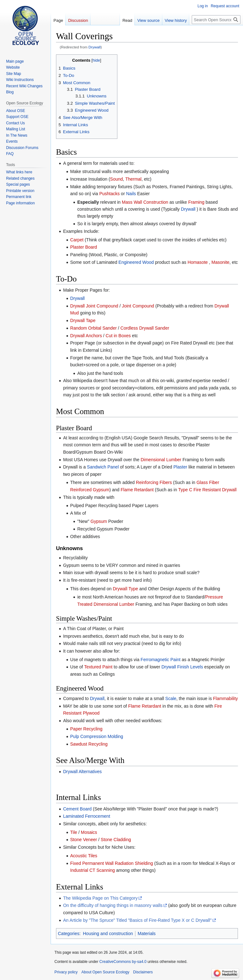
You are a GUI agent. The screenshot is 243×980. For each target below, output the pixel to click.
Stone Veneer (84, 840)
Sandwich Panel (103, 467)
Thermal (133, 179)
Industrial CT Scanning (93, 870)
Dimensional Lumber (161, 460)
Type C (185, 490)
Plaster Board (84, 247)
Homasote (198, 262)
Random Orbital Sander (93, 328)
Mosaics (89, 832)
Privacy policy (66, 972)
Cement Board (77, 809)
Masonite (220, 262)
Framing (196, 202)
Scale (171, 698)
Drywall (95, 47)
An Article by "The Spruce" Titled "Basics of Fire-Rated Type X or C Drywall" (137, 920)
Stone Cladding (116, 840)
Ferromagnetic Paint (160, 660)
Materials (147, 933)
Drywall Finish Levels (182, 667)
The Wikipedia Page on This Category (100, 898)
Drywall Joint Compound (94, 306)
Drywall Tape (83, 320)
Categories (69, 933)
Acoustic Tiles (84, 856)
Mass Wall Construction (145, 202)
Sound (116, 179)
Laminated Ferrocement (87, 816)
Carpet (77, 240)
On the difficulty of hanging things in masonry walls (113, 905)
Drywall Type (125, 589)
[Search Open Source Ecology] (216, 20)
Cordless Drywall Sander (145, 328)
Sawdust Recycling (89, 744)
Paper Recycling (86, 729)
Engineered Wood (136, 262)
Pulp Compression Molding (97, 736)
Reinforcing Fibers (154, 482)
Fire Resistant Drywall (215, 490)
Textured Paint (98, 667)
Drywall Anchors (86, 336)
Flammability (225, 698)
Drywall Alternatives (82, 772)
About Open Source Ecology (105, 972)
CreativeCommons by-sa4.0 (123, 962)
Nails (131, 194)
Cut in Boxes (118, 336)
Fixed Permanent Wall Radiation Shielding (112, 863)
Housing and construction (108, 933)
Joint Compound (138, 306)
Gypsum (99, 521)
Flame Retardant (137, 490)
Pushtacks (110, 194)
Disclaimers (143, 972)
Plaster (180, 467)
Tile (74, 832)
